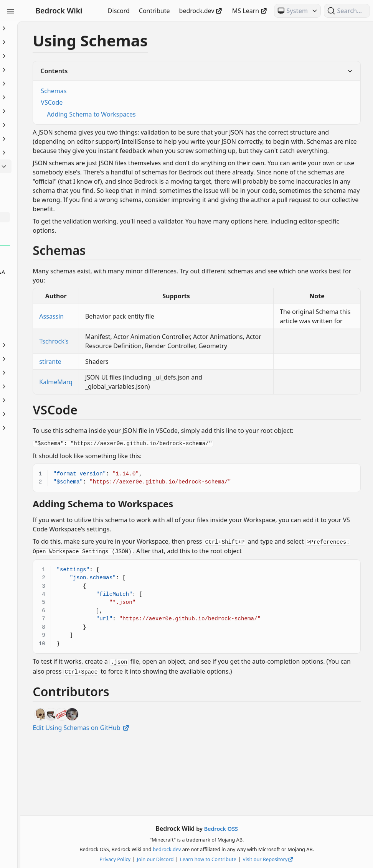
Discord (119, 11)
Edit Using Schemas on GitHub (164, 799)
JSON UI (49, 139)
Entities (49, 111)
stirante (134, 408)
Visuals (49, 414)
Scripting (49, 373)
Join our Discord (197, 859)
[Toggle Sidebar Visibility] (11, 11)
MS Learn (250, 11)
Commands (49, 70)
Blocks (49, 56)
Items (49, 125)
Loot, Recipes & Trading (49, 153)
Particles (49, 359)
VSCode (135, 102)
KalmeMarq (139, 428)
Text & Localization (49, 400)
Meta (49, 166)
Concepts (49, 84)
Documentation (49, 97)
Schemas (137, 91)
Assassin (135, 344)
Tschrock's (137, 383)
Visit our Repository (310, 859)
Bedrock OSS (262, 829)
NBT (49, 345)
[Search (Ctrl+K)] (347, 11)
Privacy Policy (157, 859)
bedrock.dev (201, 11)
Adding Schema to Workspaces (174, 114)
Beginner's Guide (49, 28)
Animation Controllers (49, 42)
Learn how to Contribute (250, 859)
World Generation (49, 428)
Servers (49, 386)
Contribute (154, 11)
